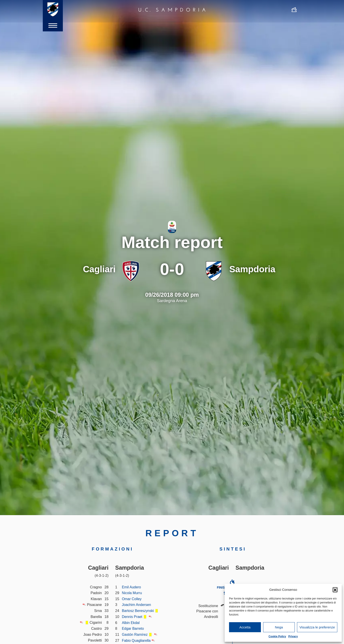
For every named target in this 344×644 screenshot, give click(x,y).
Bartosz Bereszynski (138, 611)
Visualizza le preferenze (317, 627)
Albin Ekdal (131, 623)
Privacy (293, 636)
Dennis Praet (132, 617)
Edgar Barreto (133, 628)
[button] (335, 590)
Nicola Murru (132, 593)
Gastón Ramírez (135, 634)
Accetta (245, 627)
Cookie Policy (277, 636)
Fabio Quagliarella (137, 640)
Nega (279, 627)
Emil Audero (132, 587)
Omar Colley (132, 599)
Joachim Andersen (137, 605)
